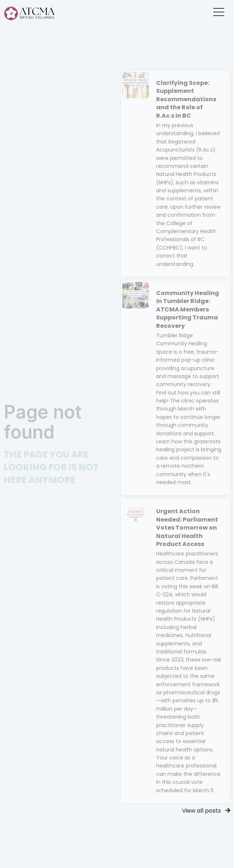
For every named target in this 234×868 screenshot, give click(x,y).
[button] (219, 12)
